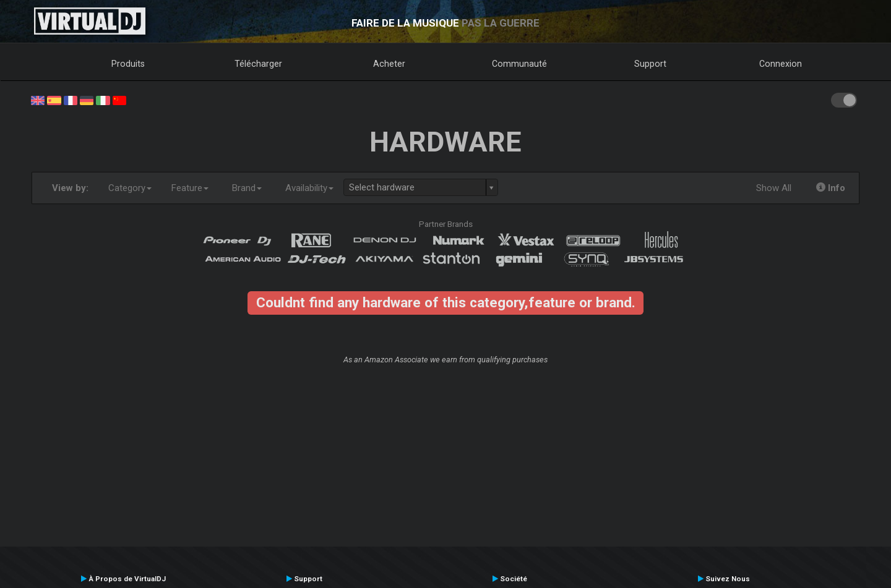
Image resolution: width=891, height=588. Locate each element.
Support (650, 64)
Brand (247, 188)
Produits (128, 64)
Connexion (781, 64)
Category (130, 188)
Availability (309, 188)
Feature (190, 188)
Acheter (389, 64)
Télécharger (258, 64)
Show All (774, 188)
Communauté (519, 64)
